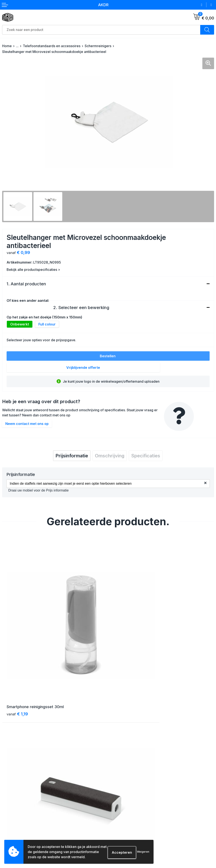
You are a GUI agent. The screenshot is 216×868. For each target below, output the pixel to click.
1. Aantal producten (26, 284)
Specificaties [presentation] (146, 456)
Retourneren (11, 822)
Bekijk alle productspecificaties (33, 270)
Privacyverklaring (123, 822)
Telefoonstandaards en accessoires (52, 46)
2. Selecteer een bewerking (81, 308)
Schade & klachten (124, 830)
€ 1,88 (124, 662)
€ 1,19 (17, 662)
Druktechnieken (14, 838)
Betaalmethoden (14, 815)
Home (7, 46)
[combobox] (101, 30)
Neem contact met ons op (27, 424)
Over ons (117, 738)
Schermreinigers (98, 46)
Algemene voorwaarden (128, 807)
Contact (116, 746)
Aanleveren (11, 830)
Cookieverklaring (123, 815)
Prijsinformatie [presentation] (72, 456)
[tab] (72, 456)
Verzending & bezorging (20, 807)
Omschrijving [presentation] (110, 456)
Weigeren (143, 852)
